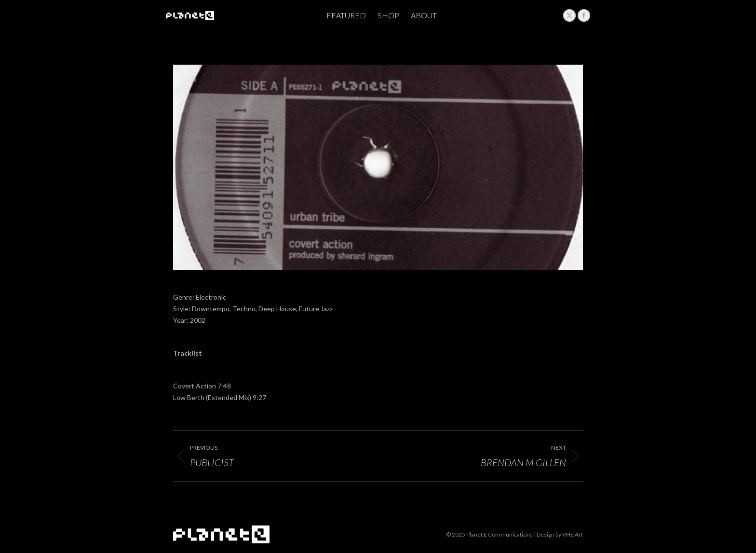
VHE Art (573, 534)
